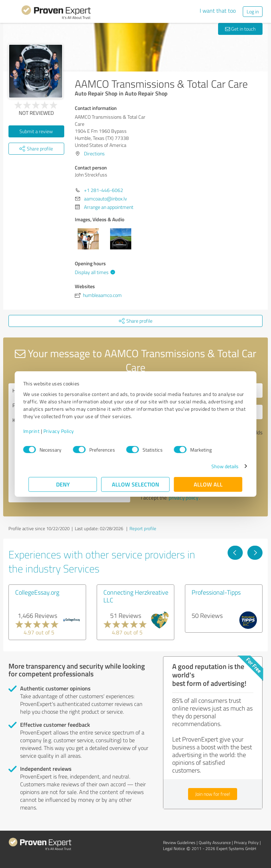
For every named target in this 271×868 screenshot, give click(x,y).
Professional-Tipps (216, 592)
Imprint (37, 431)
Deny (63, 484)
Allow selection (135, 484)
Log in (253, 11)
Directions (94, 153)
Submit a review (36, 131)
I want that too (218, 11)
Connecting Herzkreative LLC (136, 596)
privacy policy (183, 498)
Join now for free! (213, 794)
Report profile (143, 528)
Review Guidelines (179, 842)
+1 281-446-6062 (104, 190)
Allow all (208, 484)
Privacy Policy (64, 431)
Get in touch (240, 29)
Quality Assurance (215, 842)
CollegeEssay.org (37, 592)
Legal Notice (174, 848)
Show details (220, 466)
